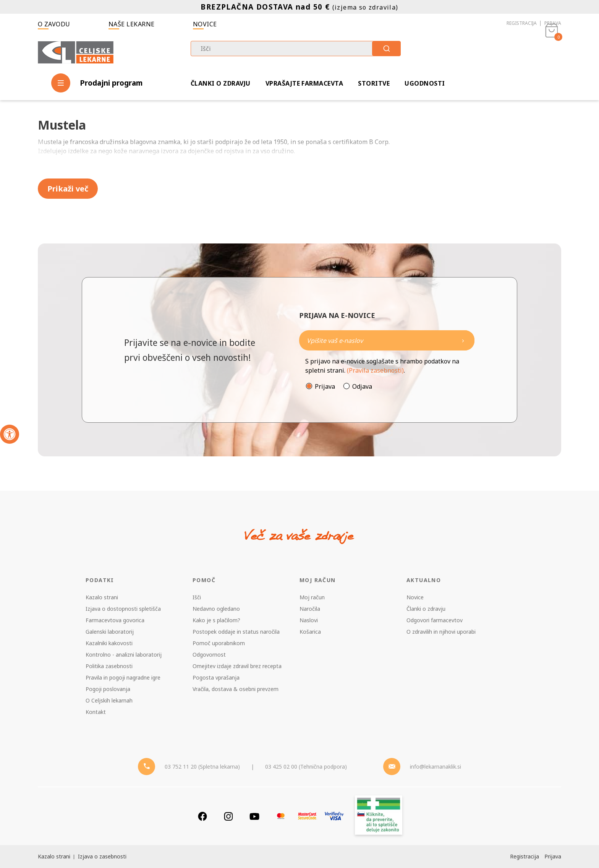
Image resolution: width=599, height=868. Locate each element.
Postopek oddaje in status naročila (236, 632)
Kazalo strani (102, 597)
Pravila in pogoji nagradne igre (123, 677)
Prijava (553, 23)
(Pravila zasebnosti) (375, 370)
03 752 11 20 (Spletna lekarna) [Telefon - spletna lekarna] (202, 767)
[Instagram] (228, 816)
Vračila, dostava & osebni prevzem (236, 689)
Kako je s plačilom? (216, 620)
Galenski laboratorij (110, 632)
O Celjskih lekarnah (109, 700)
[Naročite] (387, 340)
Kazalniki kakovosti (109, 643)
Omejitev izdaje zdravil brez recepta (237, 666)
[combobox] (296, 49)
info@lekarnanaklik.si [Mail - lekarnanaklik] (435, 767)
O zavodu (54, 24)
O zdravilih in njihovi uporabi (441, 632)
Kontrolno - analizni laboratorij (124, 655)
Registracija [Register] (525, 856)
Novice (205, 24)
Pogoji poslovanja (108, 689)
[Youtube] (254, 816)
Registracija (522, 23)
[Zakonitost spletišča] (379, 816)
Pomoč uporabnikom (219, 643)
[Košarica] (552, 52)
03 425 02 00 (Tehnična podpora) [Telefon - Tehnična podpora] (306, 767)
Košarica (310, 632)
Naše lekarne (132, 24)
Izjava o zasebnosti (102, 856)
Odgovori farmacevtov (435, 620)
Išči (197, 597)
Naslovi (309, 620)
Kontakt (96, 712)
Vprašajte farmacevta (304, 83)
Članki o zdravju (221, 83)
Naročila (310, 609)
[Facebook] (202, 816)
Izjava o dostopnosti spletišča (123, 609)
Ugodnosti (425, 83)
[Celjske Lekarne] (76, 51)
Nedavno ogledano (216, 609)
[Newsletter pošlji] (463, 340)
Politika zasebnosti (109, 666)
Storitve (374, 83)
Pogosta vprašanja (216, 677)
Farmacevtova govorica (115, 620)
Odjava (362, 386)
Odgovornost (209, 655)
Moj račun (312, 597)
